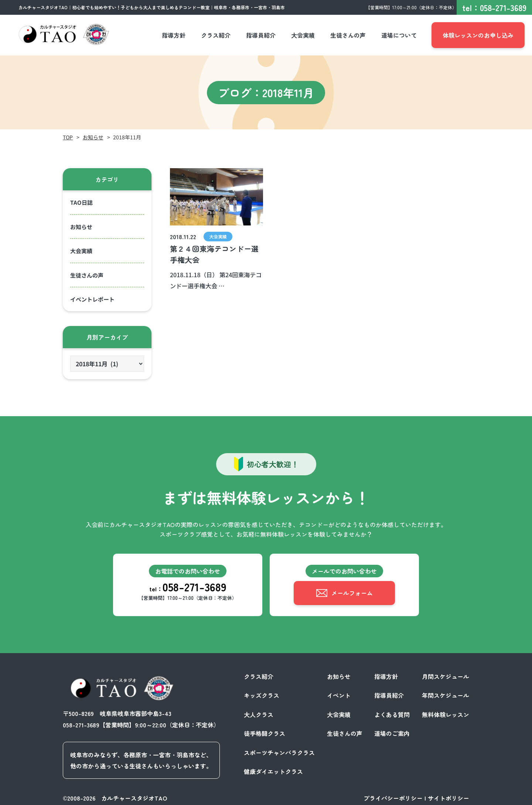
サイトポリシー (449, 797)
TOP (68, 137)
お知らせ (93, 137)
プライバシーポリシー (393, 797)
